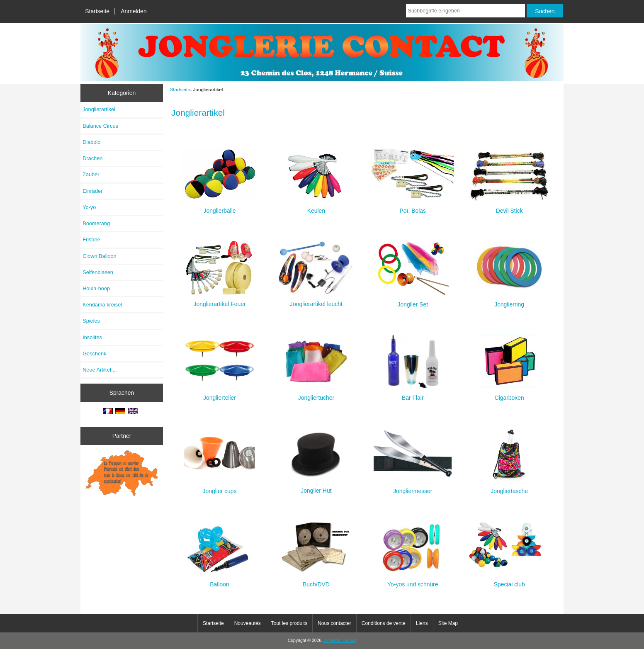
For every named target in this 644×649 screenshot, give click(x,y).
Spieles (91, 321)
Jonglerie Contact (339, 640)
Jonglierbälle (220, 207)
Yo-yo (89, 207)
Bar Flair (413, 394)
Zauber (91, 174)
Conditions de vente (384, 623)
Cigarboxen (509, 394)
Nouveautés (248, 623)
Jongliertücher (316, 394)
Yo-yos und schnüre (413, 581)
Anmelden (134, 11)
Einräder (92, 191)
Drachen (92, 158)
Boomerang (96, 223)
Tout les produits (289, 623)
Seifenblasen (98, 272)
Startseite (97, 11)
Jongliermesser (413, 487)
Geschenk (94, 354)
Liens (422, 623)
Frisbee (91, 239)
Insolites (92, 337)
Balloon (220, 581)
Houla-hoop (96, 288)
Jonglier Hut (316, 487)
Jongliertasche (509, 487)
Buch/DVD (316, 581)
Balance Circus (100, 126)
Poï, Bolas (413, 207)
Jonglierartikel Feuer (220, 300)
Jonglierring (509, 301)
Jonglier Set (413, 300)
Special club (509, 581)
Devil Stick (509, 207)
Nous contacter (334, 623)
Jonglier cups (220, 487)
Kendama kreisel (102, 305)
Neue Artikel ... (100, 370)
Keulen (316, 207)
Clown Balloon (100, 256)
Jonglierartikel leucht (316, 300)
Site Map (448, 623)
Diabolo (91, 142)
